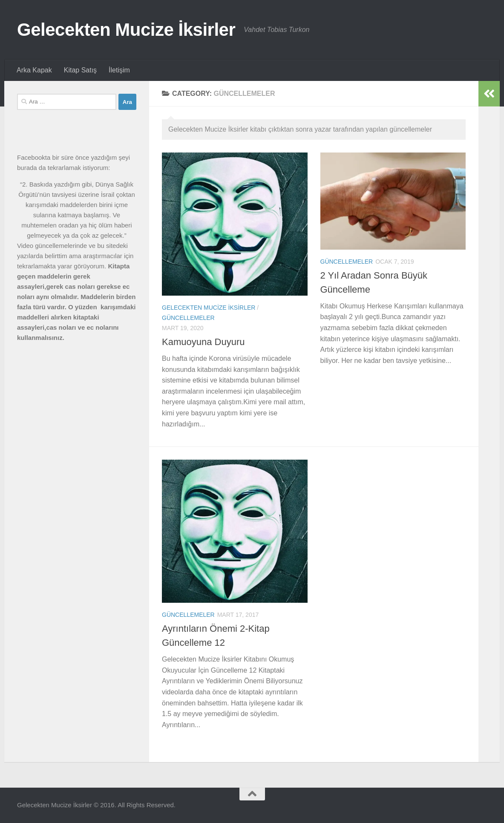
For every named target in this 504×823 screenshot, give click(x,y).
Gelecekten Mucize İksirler (126, 30)
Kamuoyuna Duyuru (203, 342)
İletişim (119, 70)
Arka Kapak (34, 70)
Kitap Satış (80, 70)
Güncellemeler (188, 318)
